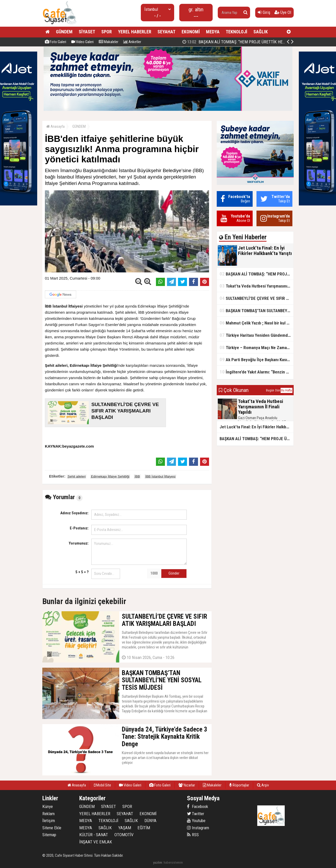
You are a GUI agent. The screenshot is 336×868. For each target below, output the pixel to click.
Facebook (197, 806)
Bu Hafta (286, 390)
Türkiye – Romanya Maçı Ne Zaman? (255, 347)
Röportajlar (239, 785)
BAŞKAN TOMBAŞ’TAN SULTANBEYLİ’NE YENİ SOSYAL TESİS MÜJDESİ (256, 310)
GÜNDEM (64, 32)
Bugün (270, 390)
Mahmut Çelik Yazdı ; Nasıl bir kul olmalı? (256, 323)
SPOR (107, 32)
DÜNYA (150, 821)
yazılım (158, 862)
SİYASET (87, 32)
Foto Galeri (56, 42)
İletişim (49, 821)
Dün (278, 390)
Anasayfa (55, 126)
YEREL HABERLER (135, 32)
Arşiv (263, 785)
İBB (137, 476)
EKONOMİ (191, 32)
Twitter (196, 814)
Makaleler (108, 42)
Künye (48, 806)
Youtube (196, 821)
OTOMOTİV (124, 835)
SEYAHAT (166, 32)
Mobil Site (102, 785)
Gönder (174, 573)
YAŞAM (125, 828)
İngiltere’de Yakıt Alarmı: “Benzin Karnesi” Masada (256, 372)
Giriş (264, 12)
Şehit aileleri (77, 476)
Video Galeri (82, 42)
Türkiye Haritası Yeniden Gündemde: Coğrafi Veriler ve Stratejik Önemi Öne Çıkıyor (256, 335)
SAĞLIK (261, 32)
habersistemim (173, 862)
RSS (193, 835)
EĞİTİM (144, 828)
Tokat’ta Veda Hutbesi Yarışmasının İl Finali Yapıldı (256, 286)
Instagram (198, 828)
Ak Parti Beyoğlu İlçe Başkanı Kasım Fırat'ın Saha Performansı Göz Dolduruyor (256, 359)
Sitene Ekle (52, 828)
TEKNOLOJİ (236, 32)
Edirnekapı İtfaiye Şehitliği (110, 476)
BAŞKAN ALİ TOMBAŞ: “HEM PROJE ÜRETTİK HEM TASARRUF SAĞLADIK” (256, 274)
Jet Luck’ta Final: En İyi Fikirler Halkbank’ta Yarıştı (235, 42)
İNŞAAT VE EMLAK (96, 842)
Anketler (132, 42)
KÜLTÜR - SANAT (94, 835)
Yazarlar (187, 785)
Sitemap (49, 835)
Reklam (48, 814)
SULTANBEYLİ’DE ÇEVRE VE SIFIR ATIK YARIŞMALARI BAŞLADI (256, 298)
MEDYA (213, 32)
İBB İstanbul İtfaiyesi (160, 476)
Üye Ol (283, 12)
